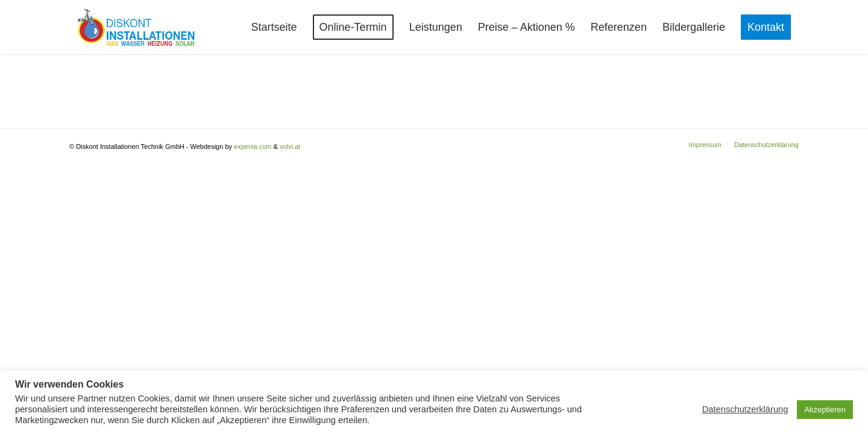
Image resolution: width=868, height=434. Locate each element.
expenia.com (253, 146)
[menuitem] (274, 27)
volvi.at (290, 146)
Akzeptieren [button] (825, 410)
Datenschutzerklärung (745, 409)
